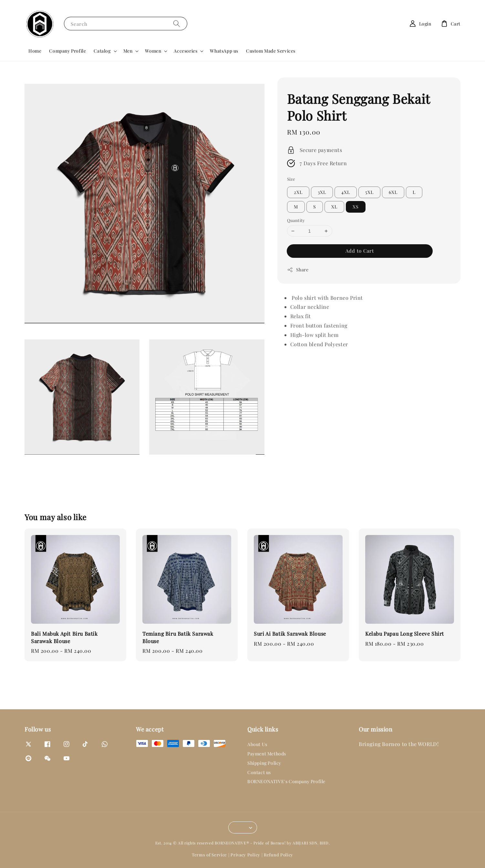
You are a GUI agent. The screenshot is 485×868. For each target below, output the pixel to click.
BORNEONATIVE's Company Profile (286, 781)
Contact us (259, 772)
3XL (322, 192)
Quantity (296, 220)
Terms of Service (209, 855)
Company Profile (67, 51)
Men (128, 51)
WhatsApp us (224, 51)
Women (153, 51)
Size (291, 179)
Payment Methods (267, 754)
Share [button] (298, 270)
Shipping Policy (264, 763)
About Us (257, 744)
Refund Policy (279, 855)
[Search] (177, 23)
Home (35, 51)
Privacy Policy (245, 855)
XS (356, 207)
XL (334, 207)
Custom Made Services (271, 51)
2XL (298, 192)
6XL (393, 192)
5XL (369, 192)
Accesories (186, 51)
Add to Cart (360, 251)
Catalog (102, 51)
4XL (346, 192)
